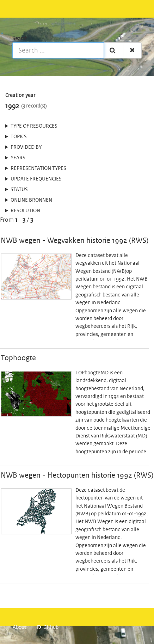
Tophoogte (18, 358)
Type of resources (34, 126)
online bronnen (31, 200)
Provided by (26, 147)
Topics (19, 137)
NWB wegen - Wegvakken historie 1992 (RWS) (75, 241)
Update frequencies (36, 179)
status (19, 190)
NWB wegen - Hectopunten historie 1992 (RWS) (77, 476)
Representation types (38, 168)
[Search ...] (58, 50)
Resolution (25, 211)
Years (18, 158)
